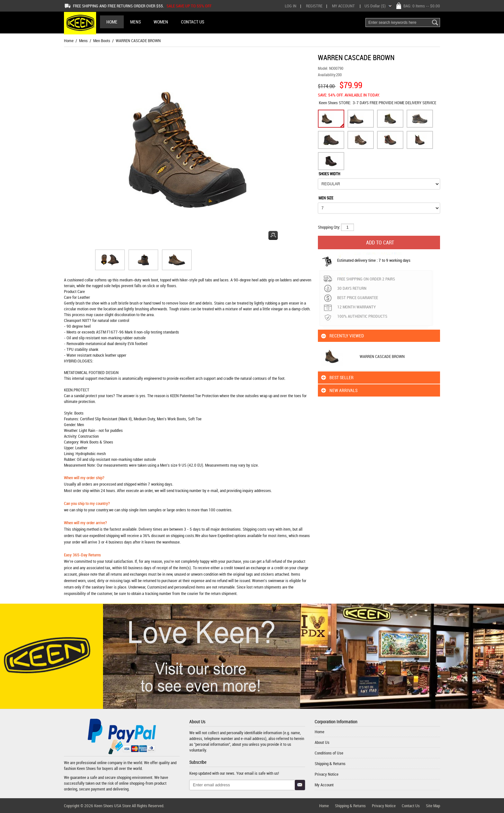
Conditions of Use (329, 753)
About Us (322, 742)
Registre (314, 6)
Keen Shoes (329, 103)
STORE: (335, 103)
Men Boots (102, 41)
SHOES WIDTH (329, 174)
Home (112, 22)
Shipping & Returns (330, 763)
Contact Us (411, 806)
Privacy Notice (327, 774)
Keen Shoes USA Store (113, 806)
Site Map (433, 806)
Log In (291, 6)
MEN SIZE (326, 198)
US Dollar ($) (375, 6)
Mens (83, 41)
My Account (343, 6)
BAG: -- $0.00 (422, 6)
